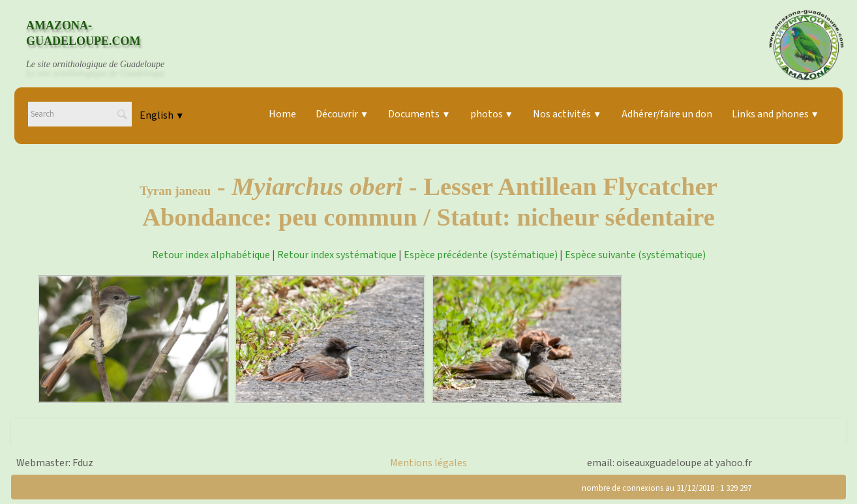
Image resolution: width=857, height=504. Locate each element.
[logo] (108, 45)
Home (282, 114)
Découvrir (342, 114)
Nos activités (567, 114)
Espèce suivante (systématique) (635, 255)
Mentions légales (428, 463)
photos (492, 114)
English (162, 115)
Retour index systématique (337, 255)
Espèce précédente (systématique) (481, 255)
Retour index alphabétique (211, 255)
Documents (419, 114)
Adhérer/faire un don (667, 114)
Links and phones (775, 114)
